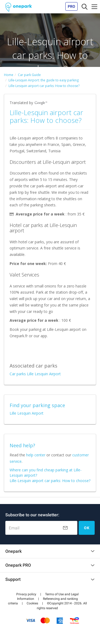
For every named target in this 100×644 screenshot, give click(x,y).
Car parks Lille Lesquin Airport (35, 374)
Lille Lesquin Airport (27, 413)
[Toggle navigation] (85, 6)
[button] (26, 594)
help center (36, 455)
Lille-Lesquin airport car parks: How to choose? (50, 481)
